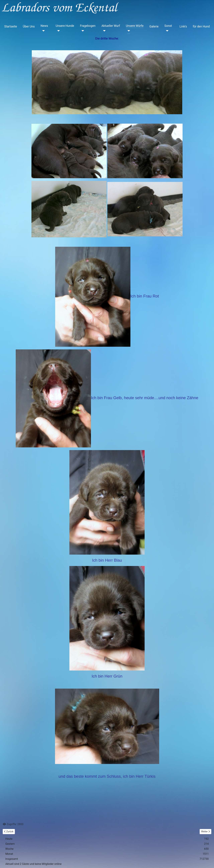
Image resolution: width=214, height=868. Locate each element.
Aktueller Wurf (111, 26)
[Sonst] (166, 31)
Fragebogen (88, 26)
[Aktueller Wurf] (104, 31)
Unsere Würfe (135, 26)
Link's (183, 26)
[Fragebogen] (82, 31)
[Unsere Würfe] (128, 31)
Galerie (154, 26)
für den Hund (201, 26)
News (44, 26)
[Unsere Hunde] (58, 31)
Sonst (168, 26)
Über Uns (29, 26)
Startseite (11, 26)
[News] (43, 31)
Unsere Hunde (65, 26)
